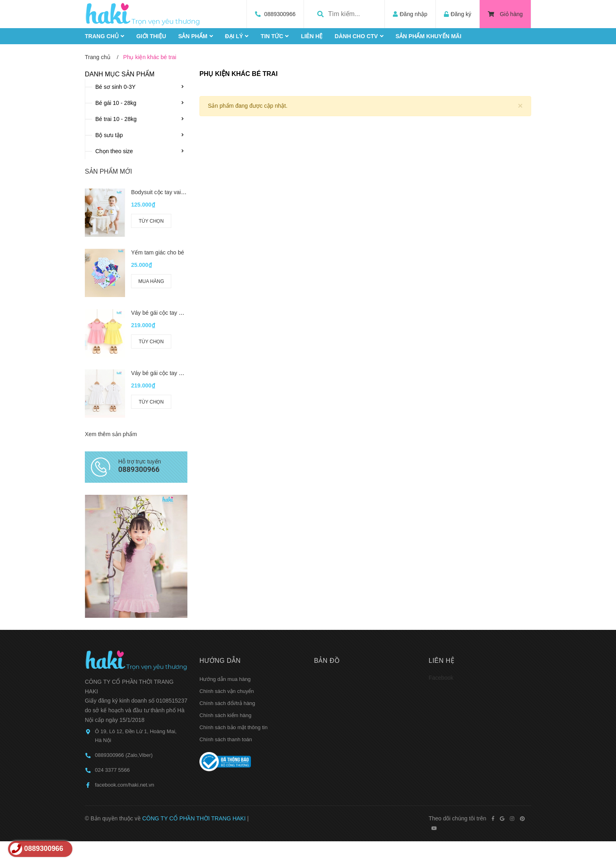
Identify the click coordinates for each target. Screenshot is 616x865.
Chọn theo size (114, 151)
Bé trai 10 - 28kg (116, 119)
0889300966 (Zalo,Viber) (124, 621)
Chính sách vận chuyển (227, 557)
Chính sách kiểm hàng (225, 581)
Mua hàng (151, 281)
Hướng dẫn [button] (220, 526)
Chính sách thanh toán (226, 605)
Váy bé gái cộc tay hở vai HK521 (172, 313)
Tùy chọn (151, 221)
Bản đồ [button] (327, 526)
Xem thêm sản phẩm (111, 417)
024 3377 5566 (112, 636)
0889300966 (280, 14)
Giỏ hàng (505, 14)
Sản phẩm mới (108, 171)
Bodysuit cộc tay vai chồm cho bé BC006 (182, 192)
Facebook (441, 543)
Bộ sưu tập (109, 135)
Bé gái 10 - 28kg (116, 103)
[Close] (520, 106)
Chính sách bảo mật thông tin (233, 593)
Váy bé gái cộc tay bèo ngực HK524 (176, 364)
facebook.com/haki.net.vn (124, 651)
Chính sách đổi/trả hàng (227, 569)
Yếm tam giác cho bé (158, 252)
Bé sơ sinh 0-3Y (115, 87)
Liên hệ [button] (441, 526)
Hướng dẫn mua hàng (225, 545)
